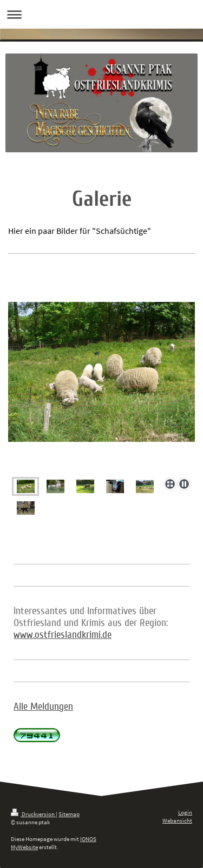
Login (185, 812)
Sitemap (69, 814)
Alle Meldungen (43, 706)
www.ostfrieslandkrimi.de (63, 635)
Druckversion (33, 814)
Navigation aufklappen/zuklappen (101, 14)
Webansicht (177, 820)
